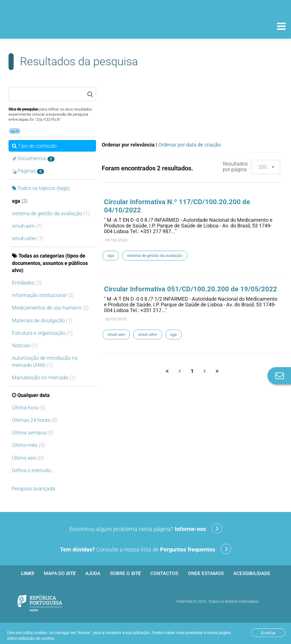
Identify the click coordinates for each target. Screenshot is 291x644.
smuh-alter (28, 238)
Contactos (164, 573)
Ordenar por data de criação (190, 145)
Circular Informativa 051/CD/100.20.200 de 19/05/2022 (191, 289)
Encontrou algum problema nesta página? (146, 528)
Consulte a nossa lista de (145, 549)
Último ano (28, 458)
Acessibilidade (252, 573)
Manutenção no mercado (44, 378)
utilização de (36, 638)
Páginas (28, 171)
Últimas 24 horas (35, 420)
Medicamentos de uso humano (50, 308)
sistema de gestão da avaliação (51, 213)
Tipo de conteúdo (34, 146)
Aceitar (268, 633)
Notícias (25, 345)
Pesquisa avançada (33, 489)
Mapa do (60, 573)
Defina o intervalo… (33, 470)
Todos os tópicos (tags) (41, 188)
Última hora (29, 408)
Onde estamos (206, 573)
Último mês (28, 445)
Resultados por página (235, 167)
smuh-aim (27, 226)
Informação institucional (43, 295)
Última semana (33, 433)
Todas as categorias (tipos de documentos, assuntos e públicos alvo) (50, 263)
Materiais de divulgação (42, 320)
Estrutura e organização (42, 333)
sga (20, 201)
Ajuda (93, 573)
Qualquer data (31, 395)
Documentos (33, 158)
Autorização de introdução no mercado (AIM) (45, 361)
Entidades (27, 283)
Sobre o (125, 573)
